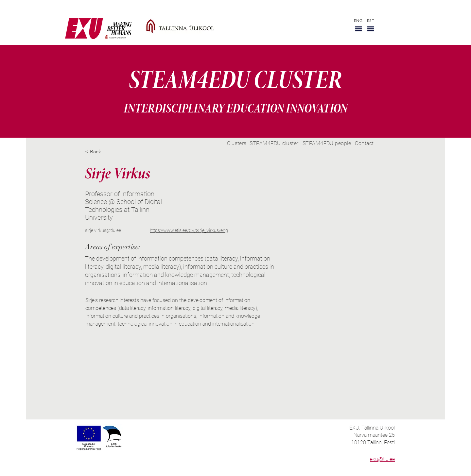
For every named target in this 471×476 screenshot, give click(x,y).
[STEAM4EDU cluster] (274, 143)
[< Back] (98, 152)
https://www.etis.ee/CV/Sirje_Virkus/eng (189, 230)
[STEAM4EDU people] (327, 143)
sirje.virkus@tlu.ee (103, 230)
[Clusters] (237, 143)
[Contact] (364, 143)
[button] (358, 29)
